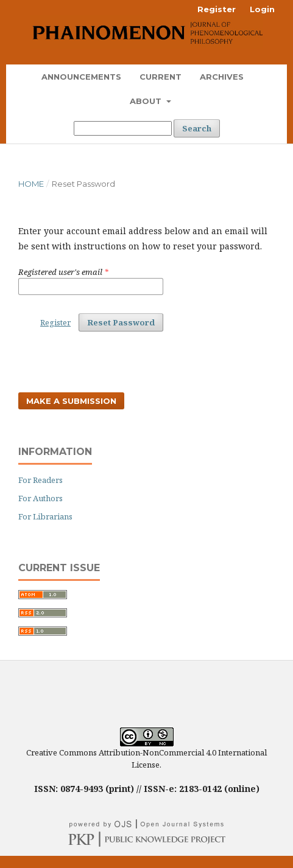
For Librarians (45, 516)
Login (262, 9)
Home (31, 184)
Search (197, 128)
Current (161, 77)
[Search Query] (123, 128)
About (147, 101)
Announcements (81, 77)
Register (217, 9)
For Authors (41, 498)
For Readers (41, 480)
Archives (222, 77)
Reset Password (121, 322)
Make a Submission (71, 401)
